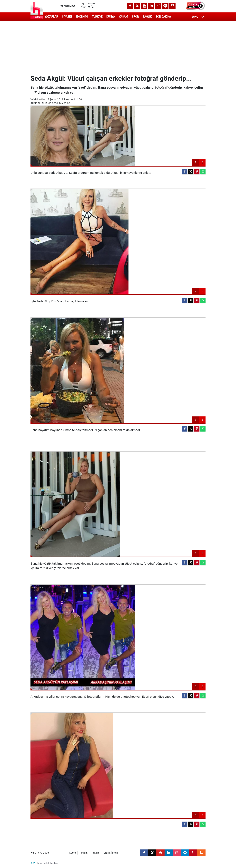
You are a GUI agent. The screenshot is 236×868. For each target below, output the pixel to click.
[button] (196, 6)
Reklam (96, 853)
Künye (73, 853)
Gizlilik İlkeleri (111, 853)
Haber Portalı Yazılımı (47, 863)
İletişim (84, 853)
